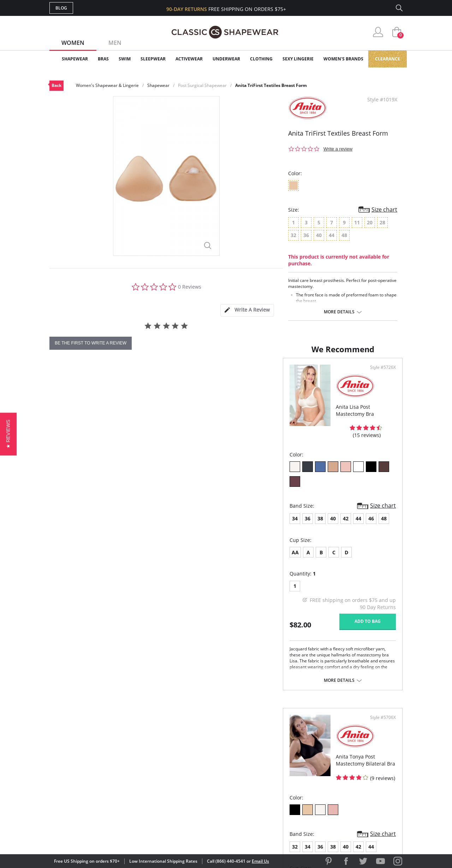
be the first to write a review (91, 343)
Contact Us (184, 798)
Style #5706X (380, 383)
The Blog (273, 775)
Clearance (388, 59)
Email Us (260, 861)
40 (100, 508)
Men (115, 43)
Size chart (384, 209)
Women (73, 43)
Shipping (180, 775)
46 (138, 508)
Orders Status (188, 763)
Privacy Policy (280, 786)
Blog (61, 8)
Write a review (338, 149)
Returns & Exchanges (197, 786)
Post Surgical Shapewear (202, 85)
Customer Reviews (286, 752)
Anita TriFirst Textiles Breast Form (271, 85)
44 (125, 508)
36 (74, 508)
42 (112, 508)
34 (61, 508)
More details (339, 312)
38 (87, 508)
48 (150, 508)
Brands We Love (282, 763)
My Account (185, 752)
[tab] (247, 310)
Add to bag (188, 611)
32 (239, 508)
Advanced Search (192, 740)
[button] (8, 434)
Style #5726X (203, 383)
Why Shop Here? (282, 740)
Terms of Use (105, 836)
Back (56, 85)
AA (62, 542)
